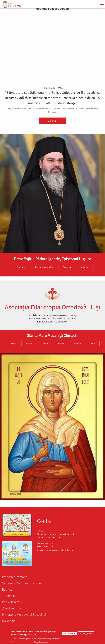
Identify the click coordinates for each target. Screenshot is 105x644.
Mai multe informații (41, 642)
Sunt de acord (69, 633)
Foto (93, 344)
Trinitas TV (9, 596)
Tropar (61, 344)
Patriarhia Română (15, 577)
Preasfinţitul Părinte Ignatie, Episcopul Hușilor (52, 259)
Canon (45, 344)
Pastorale (67, 267)
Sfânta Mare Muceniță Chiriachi (53, 335)
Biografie (21, 267)
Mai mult (52, 121)
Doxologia (9, 621)
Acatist (29, 344)
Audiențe (85, 267)
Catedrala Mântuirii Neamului (22, 583)
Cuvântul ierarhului (44, 267)
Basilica (7, 589)
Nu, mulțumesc (86, 633)
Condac (78, 344)
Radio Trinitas (11, 602)
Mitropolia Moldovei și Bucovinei (24, 614)
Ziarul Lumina (11, 608)
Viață (13, 344)
